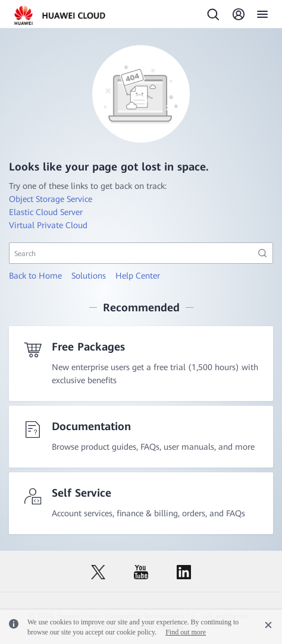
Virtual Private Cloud (48, 225)
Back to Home (35, 276)
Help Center (138, 276)
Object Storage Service (51, 199)
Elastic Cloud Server (46, 212)
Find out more (186, 632)
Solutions (89, 276)
